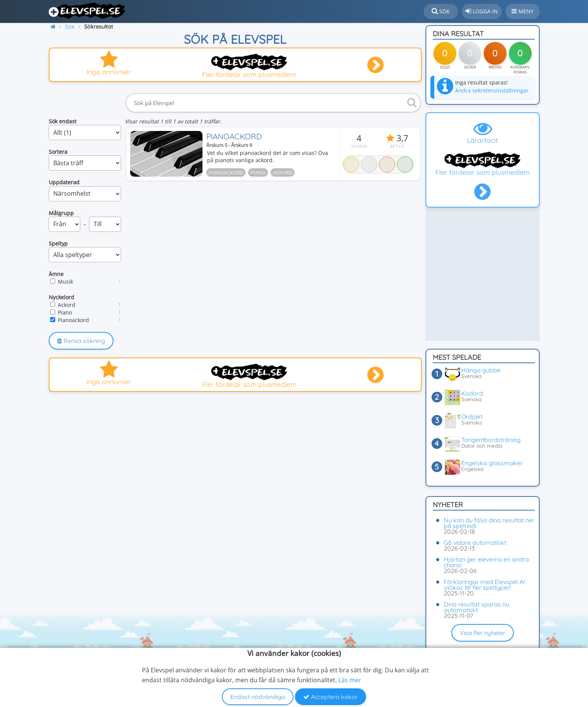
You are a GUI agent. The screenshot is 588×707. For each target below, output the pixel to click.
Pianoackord (73, 320)
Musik (65, 282)
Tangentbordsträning (491, 440)
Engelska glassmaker (492, 463)
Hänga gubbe (481, 370)
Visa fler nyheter (483, 633)
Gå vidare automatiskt (475, 543)
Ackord (67, 305)
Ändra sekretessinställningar (492, 90)
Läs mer (350, 680)
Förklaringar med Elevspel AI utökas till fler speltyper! (484, 585)
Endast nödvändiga (258, 697)
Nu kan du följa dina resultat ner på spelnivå (489, 523)
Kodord (472, 393)
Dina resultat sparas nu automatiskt (476, 607)
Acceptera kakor (331, 697)
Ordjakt (472, 417)
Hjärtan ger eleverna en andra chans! (486, 562)
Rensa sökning (81, 341)
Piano (65, 312)
